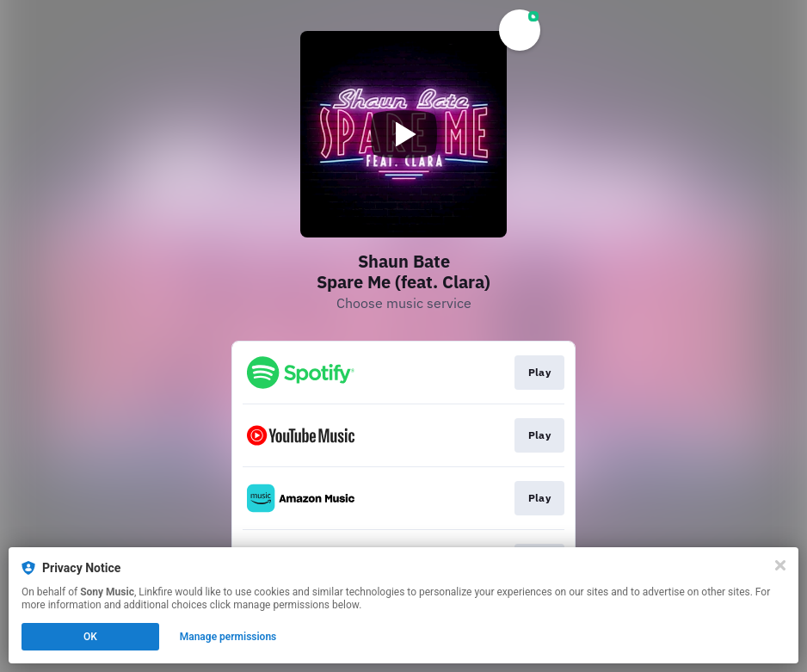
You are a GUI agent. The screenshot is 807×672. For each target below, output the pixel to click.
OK (90, 637)
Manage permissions (228, 637)
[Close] (780, 565)
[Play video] (403, 134)
